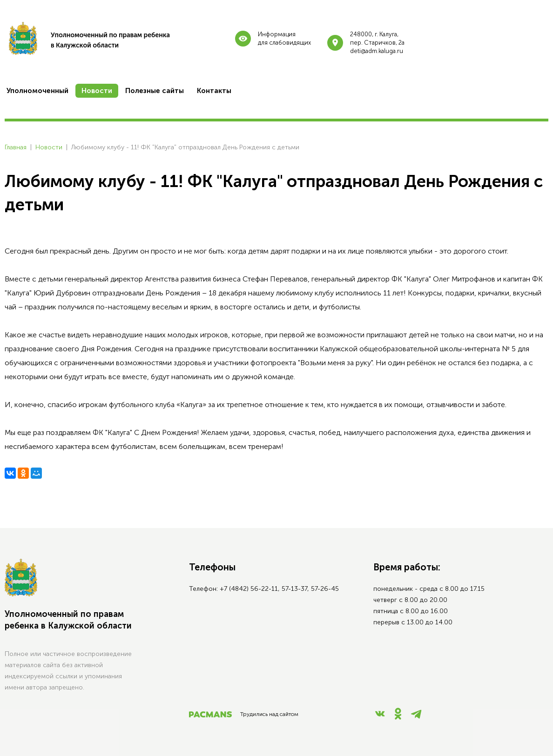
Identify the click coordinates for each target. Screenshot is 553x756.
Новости (49, 147)
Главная (16, 147)
